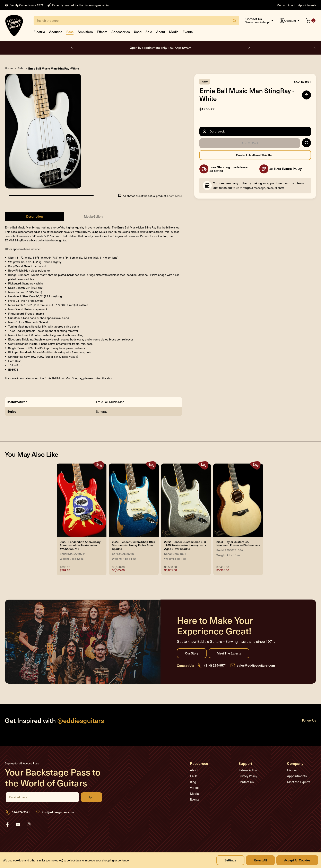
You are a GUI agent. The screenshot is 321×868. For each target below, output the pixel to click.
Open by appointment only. (160, 47)
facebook (7, 825)
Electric (39, 32)
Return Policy (248, 770)
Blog (193, 782)
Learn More (175, 196)
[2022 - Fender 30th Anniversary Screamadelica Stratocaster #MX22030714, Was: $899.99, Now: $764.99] (82, 500)
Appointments (307, 5)
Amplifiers (85, 32)
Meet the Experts (229, 653)
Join (92, 797)
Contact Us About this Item (255, 155)
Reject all (260, 860)
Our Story (192, 653)
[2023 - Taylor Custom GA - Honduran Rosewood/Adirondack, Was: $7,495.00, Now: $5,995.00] (238, 500)
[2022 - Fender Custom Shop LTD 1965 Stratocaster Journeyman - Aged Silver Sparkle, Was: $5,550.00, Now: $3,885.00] (186, 500)
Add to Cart (250, 143)
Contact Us (246, 782)
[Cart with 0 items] (311, 21)
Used (138, 32)
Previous (72, 47)
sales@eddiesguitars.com (256, 665)
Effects (102, 32)
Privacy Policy (248, 776)
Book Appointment (179, 48)
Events (188, 32)
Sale (149, 32)
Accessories (121, 32)
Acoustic (56, 32)
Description (34, 216)
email (270, 188)
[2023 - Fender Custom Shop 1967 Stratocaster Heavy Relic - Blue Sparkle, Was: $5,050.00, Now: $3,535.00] (134, 500)
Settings (230, 860)
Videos (195, 788)
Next (249, 47)
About (291, 5)
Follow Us (309, 720)
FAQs (194, 776)
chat (280, 188)
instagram (29, 825)
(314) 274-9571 (215, 665)
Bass (70, 32)
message (259, 188)
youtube (18, 825)
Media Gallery (93, 216)
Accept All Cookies (297, 860)
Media (281, 5)
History (292, 770)
